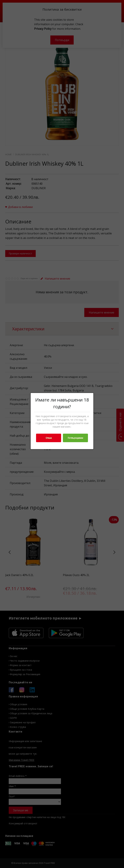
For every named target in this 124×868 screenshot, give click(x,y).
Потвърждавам (75, 438)
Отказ (49, 438)
